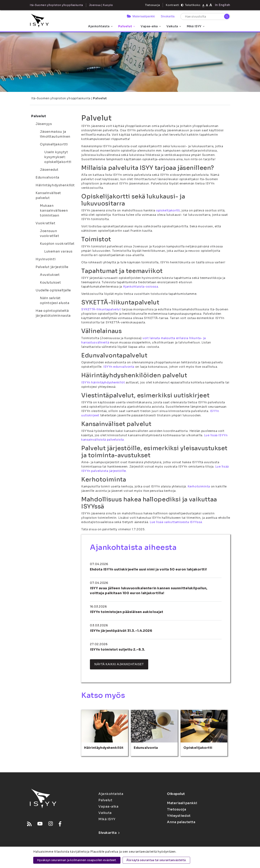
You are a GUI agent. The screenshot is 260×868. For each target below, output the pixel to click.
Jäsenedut (49, 170)
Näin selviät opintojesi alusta (55, 301)
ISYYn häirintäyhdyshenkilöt (103, 382)
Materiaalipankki (141, 16)
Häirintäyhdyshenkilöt (55, 185)
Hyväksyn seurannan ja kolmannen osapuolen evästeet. (77, 860)
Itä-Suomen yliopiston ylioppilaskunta (61, 98)
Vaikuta (174, 26)
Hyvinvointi (45, 259)
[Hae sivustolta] (205, 16)
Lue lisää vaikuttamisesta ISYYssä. (176, 522)
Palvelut (127, 26)
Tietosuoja (152, 5)
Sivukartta (168, 16)
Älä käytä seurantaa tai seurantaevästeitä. (156, 860)
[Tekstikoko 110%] (207, 5)
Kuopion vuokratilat (57, 244)
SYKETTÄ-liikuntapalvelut (101, 309)
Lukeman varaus (58, 251)
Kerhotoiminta (199, 486)
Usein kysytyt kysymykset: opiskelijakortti (58, 157)
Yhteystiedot (179, 816)
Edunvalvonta (47, 177)
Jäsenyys (44, 124)
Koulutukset (50, 283)
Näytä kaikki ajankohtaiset (119, 664)
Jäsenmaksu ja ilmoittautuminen (55, 134)
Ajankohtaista (100, 26)
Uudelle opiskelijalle (53, 290)
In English (223, 5)
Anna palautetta (181, 822)
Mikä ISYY (196, 26)
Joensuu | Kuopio (101, 5)
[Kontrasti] (182, 5)
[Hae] (227, 16)
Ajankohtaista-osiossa (141, 287)
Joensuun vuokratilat (49, 233)
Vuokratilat (45, 223)
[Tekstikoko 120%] (211, 5)
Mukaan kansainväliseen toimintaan (54, 211)
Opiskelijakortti (54, 144)
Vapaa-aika (151, 26)
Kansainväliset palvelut (48, 195)
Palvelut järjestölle (52, 267)
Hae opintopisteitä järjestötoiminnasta (53, 313)
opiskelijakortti (168, 210)
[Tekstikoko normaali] (203, 5)
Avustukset (50, 275)
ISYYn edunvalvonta (119, 367)
